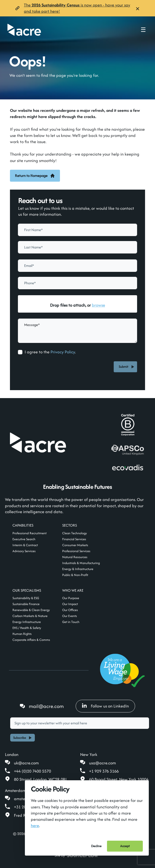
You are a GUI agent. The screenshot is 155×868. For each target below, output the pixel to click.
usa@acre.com (103, 763)
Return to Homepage (35, 176)
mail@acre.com (46, 706)
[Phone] (77, 283)
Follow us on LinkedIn (105, 706)
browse (98, 305)
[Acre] (24, 30)
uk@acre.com (26, 763)
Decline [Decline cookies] (96, 846)
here (35, 826)
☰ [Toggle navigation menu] (143, 30)
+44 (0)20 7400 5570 (32, 771)
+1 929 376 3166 (104, 771)
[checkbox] (20, 352)
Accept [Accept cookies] (125, 846)
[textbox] (77, 230)
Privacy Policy (63, 352)
